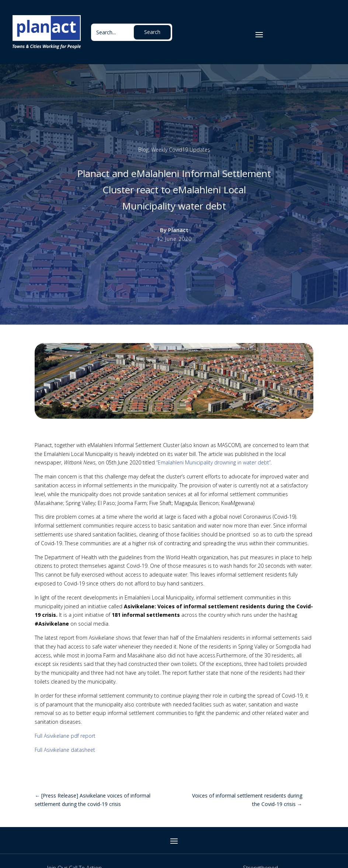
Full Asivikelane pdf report (65, 736)
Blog (143, 150)
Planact (178, 230)
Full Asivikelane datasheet (65, 750)
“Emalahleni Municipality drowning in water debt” (213, 462)
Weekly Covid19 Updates (181, 150)
